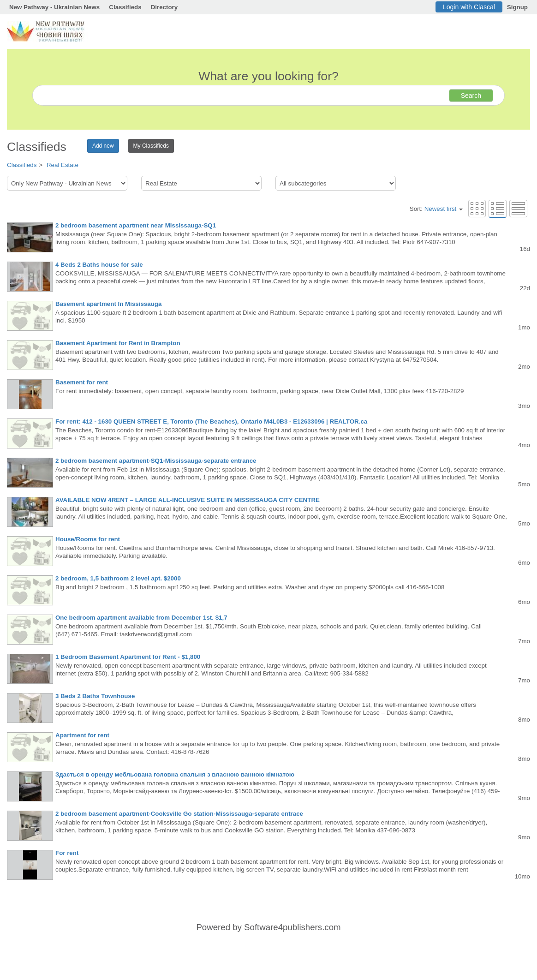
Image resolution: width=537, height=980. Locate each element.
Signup (517, 7)
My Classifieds (151, 146)
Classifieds (125, 7)
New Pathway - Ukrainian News (54, 7)
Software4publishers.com (292, 927)
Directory (164, 7)
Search (471, 96)
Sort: (436, 209)
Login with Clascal (469, 7)
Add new (103, 146)
